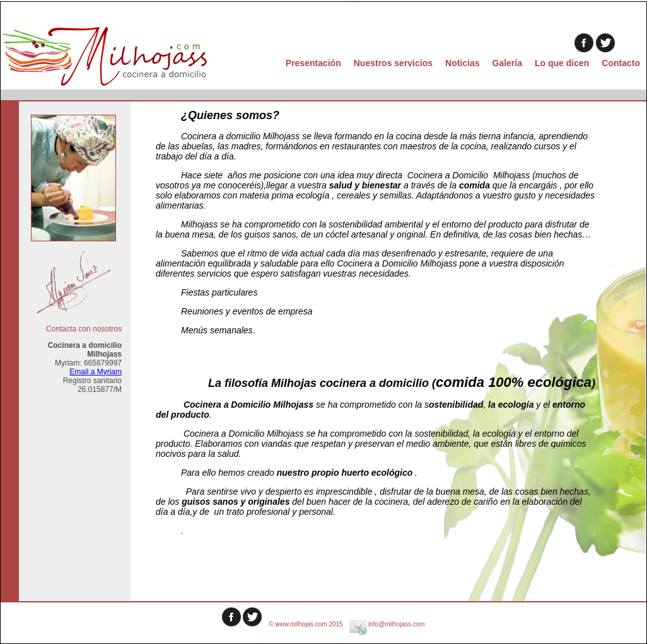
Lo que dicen (562, 63)
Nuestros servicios (393, 63)
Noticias (462, 63)
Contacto (621, 63)
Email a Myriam (96, 372)
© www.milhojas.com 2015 (306, 624)
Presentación (313, 63)
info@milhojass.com (387, 624)
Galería (507, 63)
